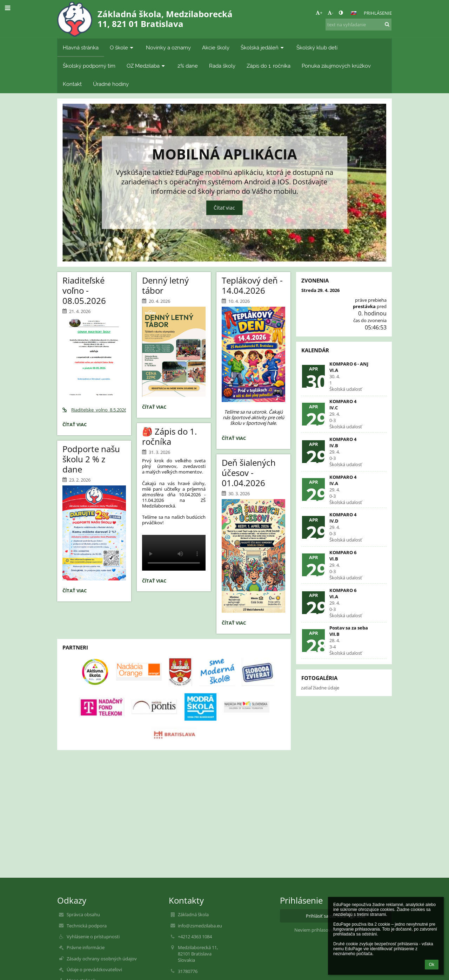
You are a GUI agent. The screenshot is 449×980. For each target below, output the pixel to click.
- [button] (330, 13)
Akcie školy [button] (216, 47)
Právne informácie (86, 947)
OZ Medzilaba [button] (146, 66)
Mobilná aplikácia (224, 153)
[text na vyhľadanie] (358, 25)
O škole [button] (122, 47)
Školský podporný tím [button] (89, 66)
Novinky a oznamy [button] (168, 47)
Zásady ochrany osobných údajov (102, 959)
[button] (354, 13)
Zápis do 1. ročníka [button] (269, 66)
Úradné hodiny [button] (111, 84)
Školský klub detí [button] (317, 47)
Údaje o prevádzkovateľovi (94, 969)
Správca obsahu (83, 914)
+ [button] (319, 13)
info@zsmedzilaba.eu (200, 926)
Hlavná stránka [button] (81, 47)
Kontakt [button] (72, 84)
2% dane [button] (188, 66)
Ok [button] (432, 965)
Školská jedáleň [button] (263, 47)
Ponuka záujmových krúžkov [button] (336, 66)
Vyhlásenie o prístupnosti (93, 937)
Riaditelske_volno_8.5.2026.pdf (94, 410)
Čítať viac (224, 208)
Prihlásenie (378, 13)
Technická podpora (87, 926)
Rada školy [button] (222, 66)
